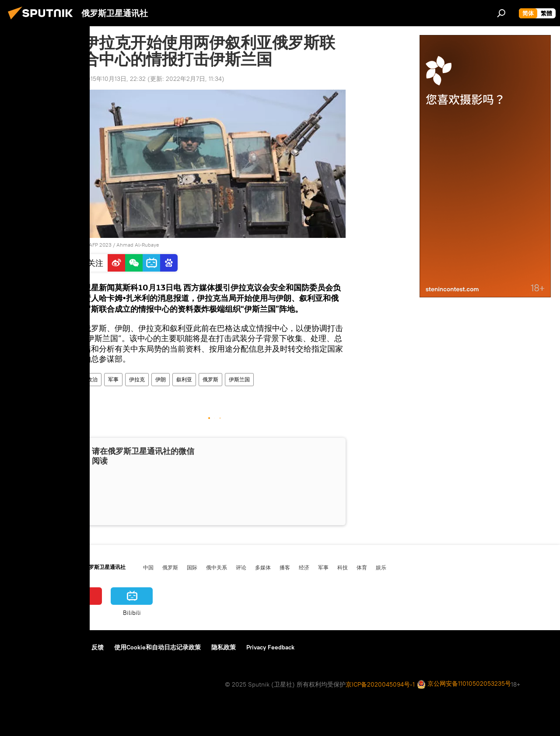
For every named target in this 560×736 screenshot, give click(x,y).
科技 (343, 567)
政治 (92, 379)
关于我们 (21, 647)
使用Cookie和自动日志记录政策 (157, 647)
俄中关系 (217, 567)
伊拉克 (137, 379)
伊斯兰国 (239, 379)
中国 (148, 567)
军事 (113, 379)
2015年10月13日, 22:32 (114, 79)
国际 (192, 567)
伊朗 (161, 379)
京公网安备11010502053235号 (464, 684)
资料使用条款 (63, 647)
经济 (304, 567)
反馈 (98, 647)
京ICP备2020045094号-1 (380, 684)
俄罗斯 (210, 379)
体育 (362, 567)
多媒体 (263, 567)
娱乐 (381, 567)
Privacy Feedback (270, 647)
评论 (241, 567)
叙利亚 (184, 379)
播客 (285, 567)
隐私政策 (224, 647)
